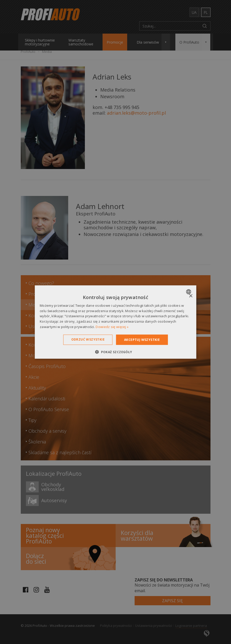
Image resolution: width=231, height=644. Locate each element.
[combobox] (189, 292)
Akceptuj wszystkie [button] (142, 339)
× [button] (191, 296)
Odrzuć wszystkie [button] (88, 339)
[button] (115, 352)
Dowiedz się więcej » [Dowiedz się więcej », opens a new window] (112, 327)
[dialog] (116, 322)
